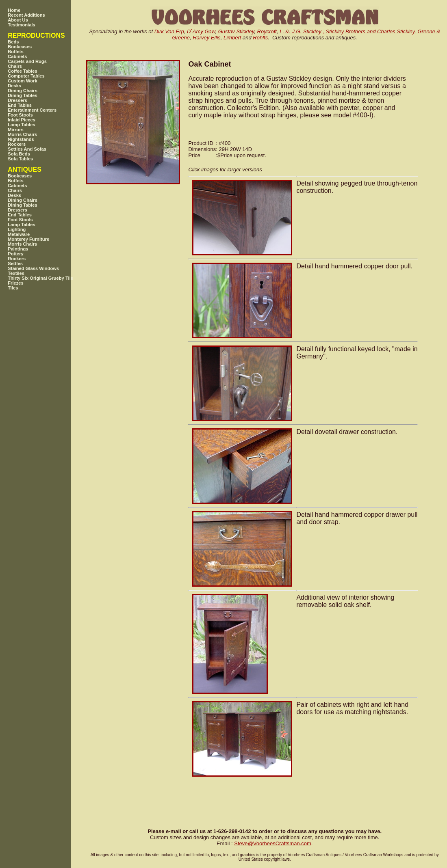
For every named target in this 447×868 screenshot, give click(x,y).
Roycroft (267, 31)
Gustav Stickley (236, 31)
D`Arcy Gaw (201, 31)
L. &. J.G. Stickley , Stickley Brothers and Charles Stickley (347, 31)
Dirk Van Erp (169, 31)
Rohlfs (260, 38)
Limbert (232, 38)
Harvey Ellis (207, 38)
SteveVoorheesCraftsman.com (273, 843)
